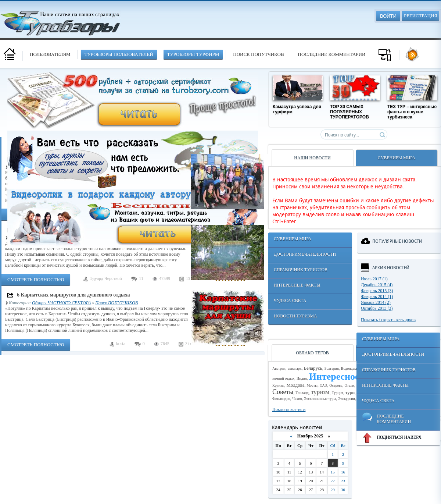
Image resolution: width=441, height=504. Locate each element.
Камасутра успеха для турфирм (297, 109)
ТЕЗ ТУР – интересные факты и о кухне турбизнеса (412, 112)
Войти (388, 16)
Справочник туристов (301, 270)
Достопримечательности (305, 254)
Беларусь (313, 368)
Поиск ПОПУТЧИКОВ (116, 303)
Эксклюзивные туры (320, 399)
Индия (302, 378)
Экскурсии (347, 399)
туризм (320, 392)
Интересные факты (297, 285)
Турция (338, 393)
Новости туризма (295, 316)
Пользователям (50, 54)
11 (141, 278)
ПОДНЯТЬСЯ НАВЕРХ (392, 438)
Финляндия (281, 399)
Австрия (279, 368)
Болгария (332, 368)
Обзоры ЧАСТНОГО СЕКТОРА (61, 303)
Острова (336, 385)
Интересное (334, 377)
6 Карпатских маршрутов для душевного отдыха (73, 295)
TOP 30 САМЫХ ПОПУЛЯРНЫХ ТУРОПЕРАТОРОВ (349, 112)
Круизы (278, 385)
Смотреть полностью (36, 279)
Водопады (349, 368)
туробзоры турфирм (193, 54)
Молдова (296, 385)
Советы (283, 392)
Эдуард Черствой (106, 278)
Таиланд (302, 393)
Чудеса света (290, 301)
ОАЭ (323, 385)
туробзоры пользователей (119, 54)
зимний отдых (283, 378)
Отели (349, 385)
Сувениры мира (293, 239)
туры (350, 392)
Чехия (297, 399)
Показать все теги (289, 409)
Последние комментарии (332, 54)
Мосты (312, 385)
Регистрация (421, 16)
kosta (121, 344)
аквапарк (295, 368)
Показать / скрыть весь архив (388, 320)
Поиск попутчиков (258, 54)
